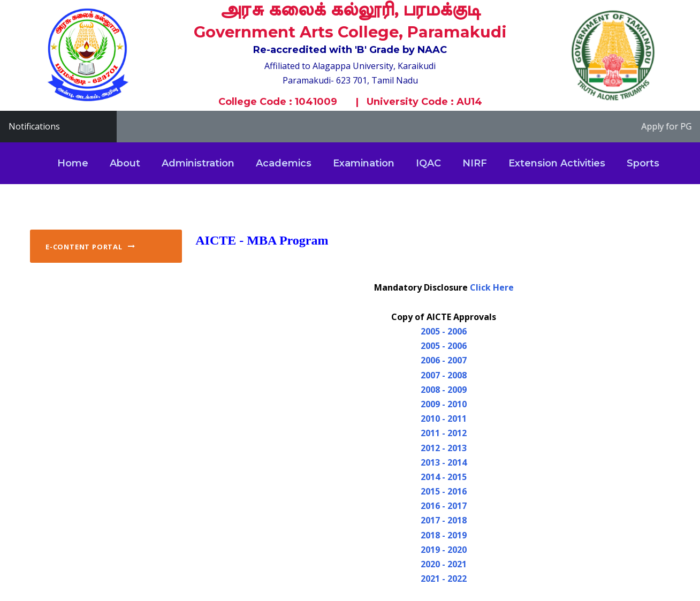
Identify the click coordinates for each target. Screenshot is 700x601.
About (125, 163)
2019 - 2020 (444, 550)
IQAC (428, 163)
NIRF (475, 163)
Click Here (492, 287)
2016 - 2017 (444, 506)
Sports (643, 163)
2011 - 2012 (444, 433)
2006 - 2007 (444, 360)
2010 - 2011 (444, 419)
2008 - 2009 (444, 390)
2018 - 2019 (444, 535)
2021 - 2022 (444, 579)
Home (73, 163)
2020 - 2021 (444, 564)
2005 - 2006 (444, 331)
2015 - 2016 (444, 491)
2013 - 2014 (444, 462)
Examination (364, 163)
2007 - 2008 (444, 375)
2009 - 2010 (444, 404)
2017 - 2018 (444, 520)
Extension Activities (557, 163)
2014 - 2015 (444, 477)
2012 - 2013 (444, 448)
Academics (284, 163)
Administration (198, 163)
